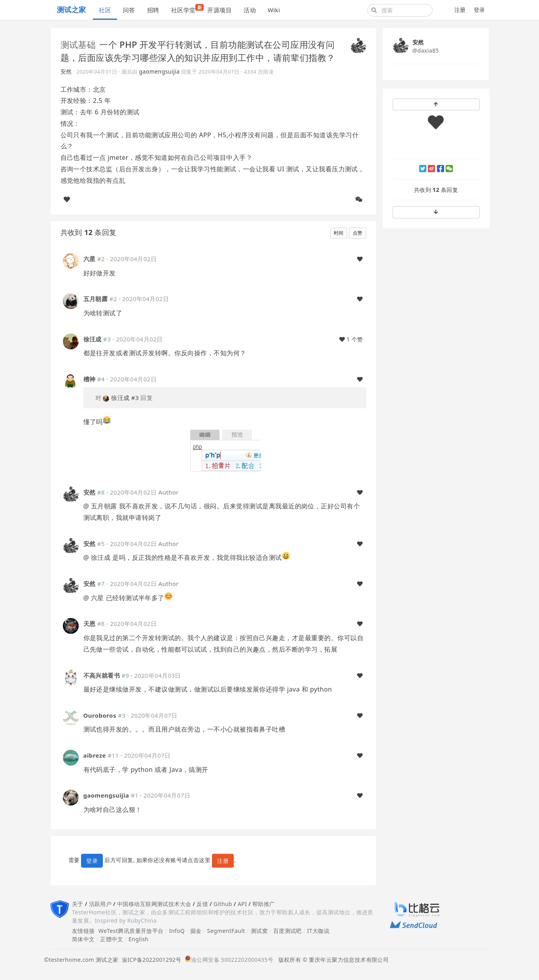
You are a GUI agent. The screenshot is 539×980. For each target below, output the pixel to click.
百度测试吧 (287, 931)
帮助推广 (264, 904)
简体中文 (83, 939)
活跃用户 (100, 904)
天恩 (90, 624)
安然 (66, 71)
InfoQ (177, 931)
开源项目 (219, 10)
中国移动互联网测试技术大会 (154, 904)
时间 (339, 233)
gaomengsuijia (160, 71)
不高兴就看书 (102, 675)
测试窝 (259, 931)
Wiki (274, 10)
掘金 (196, 931)
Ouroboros (100, 715)
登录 (479, 10)
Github (223, 904)
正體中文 (112, 939)
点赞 (358, 233)
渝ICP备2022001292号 (150, 960)
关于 (78, 904)
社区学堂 (186, 9)
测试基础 (78, 44)
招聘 (153, 10)
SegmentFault (226, 931)
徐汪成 (93, 339)
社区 (105, 10)
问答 (129, 10)
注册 (460, 10)
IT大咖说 (319, 931)
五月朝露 (96, 299)
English (139, 939)
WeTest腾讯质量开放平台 (131, 931)
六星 (90, 259)
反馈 (202, 904)
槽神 (90, 379)
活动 (250, 10)
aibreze (95, 755)
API (242, 904)
